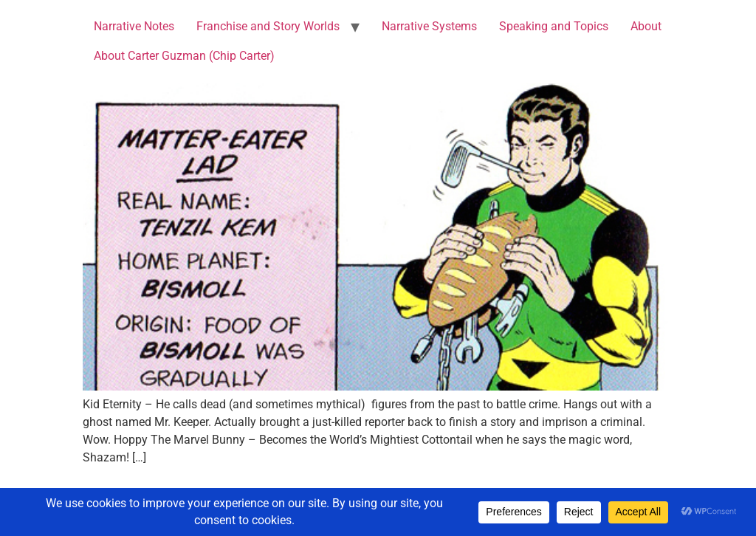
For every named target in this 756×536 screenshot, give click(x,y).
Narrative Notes (134, 26)
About (646, 26)
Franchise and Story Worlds (268, 26)
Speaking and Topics (554, 26)
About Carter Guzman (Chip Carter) (184, 56)
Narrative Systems (429, 26)
